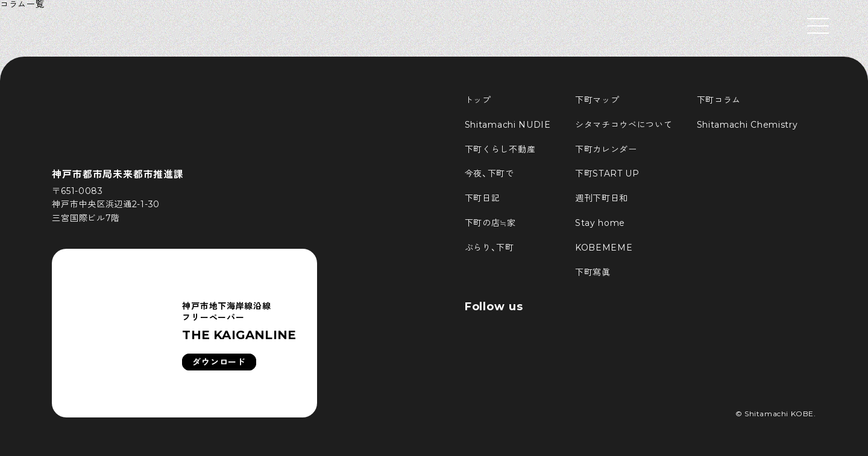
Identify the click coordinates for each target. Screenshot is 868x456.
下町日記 (483, 198)
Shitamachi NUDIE (508, 125)
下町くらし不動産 (500, 149)
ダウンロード (219, 362)
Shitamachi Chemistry (747, 125)
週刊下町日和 (602, 198)
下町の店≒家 (490, 223)
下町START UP (607, 173)
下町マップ (597, 100)
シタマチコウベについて (624, 125)
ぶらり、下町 (489, 248)
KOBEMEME (604, 248)
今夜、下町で (489, 173)
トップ (478, 100)
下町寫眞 (593, 272)
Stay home (600, 223)
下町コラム (719, 100)
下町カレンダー (606, 149)
